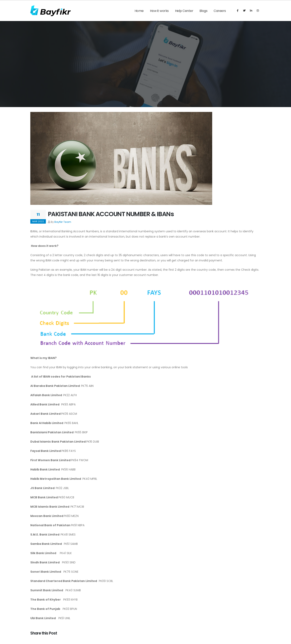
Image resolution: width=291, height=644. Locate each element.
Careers (220, 11)
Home (139, 11)
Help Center (184, 11)
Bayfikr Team (63, 222)
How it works (159, 11)
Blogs (203, 11)
